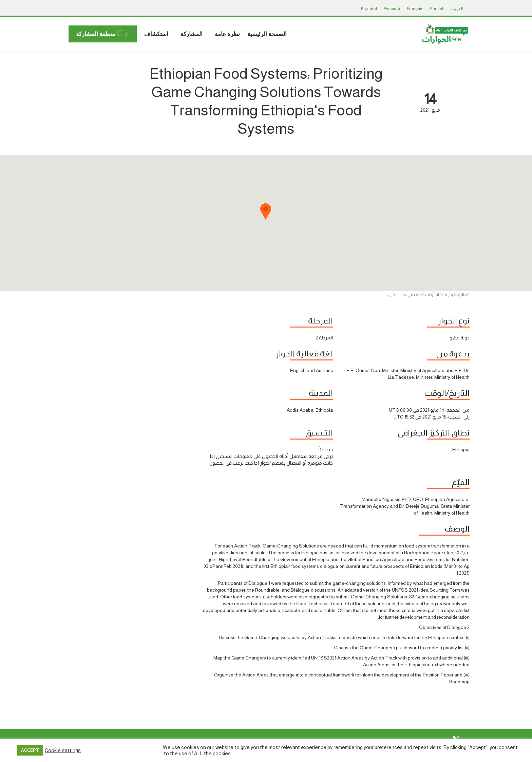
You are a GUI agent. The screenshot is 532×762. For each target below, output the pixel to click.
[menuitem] (267, 34)
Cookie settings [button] (63, 750)
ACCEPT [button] (30, 750)
